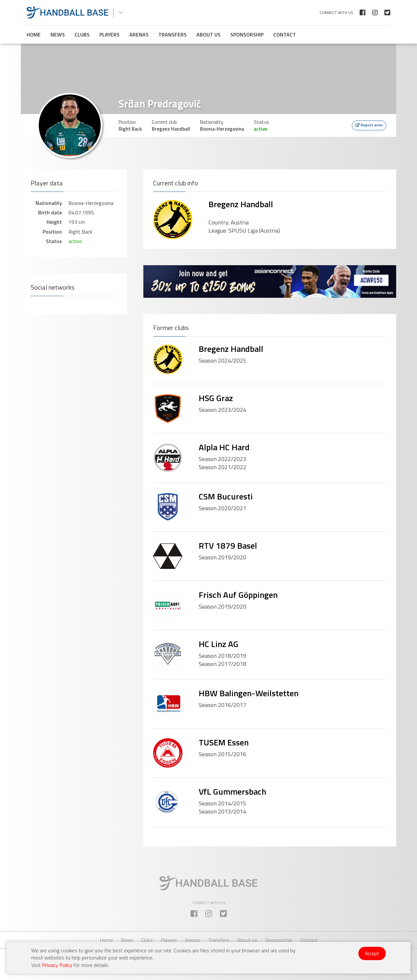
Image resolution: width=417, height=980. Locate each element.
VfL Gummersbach (232, 792)
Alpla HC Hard (224, 447)
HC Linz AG (219, 644)
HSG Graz (216, 398)
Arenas (139, 35)
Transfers (173, 35)
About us (208, 35)
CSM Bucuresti (226, 496)
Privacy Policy (57, 965)
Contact (285, 35)
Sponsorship (247, 35)
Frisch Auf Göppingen (238, 595)
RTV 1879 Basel (228, 546)
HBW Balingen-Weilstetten (249, 693)
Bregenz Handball (241, 204)
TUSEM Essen (224, 742)
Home (34, 35)
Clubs (82, 35)
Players (109, 35)
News (58, 35)
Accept (372, 953)
